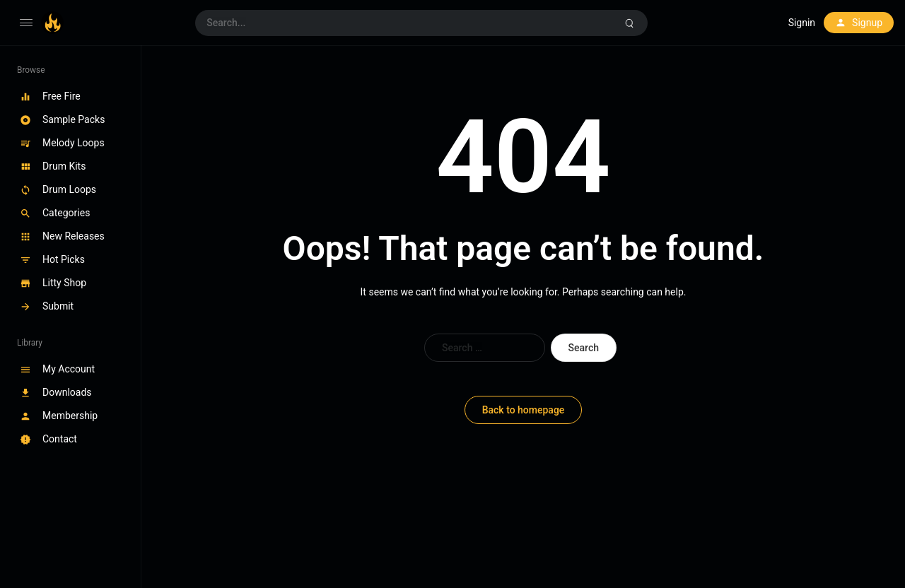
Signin (802, 23)
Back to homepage (524, 410)
